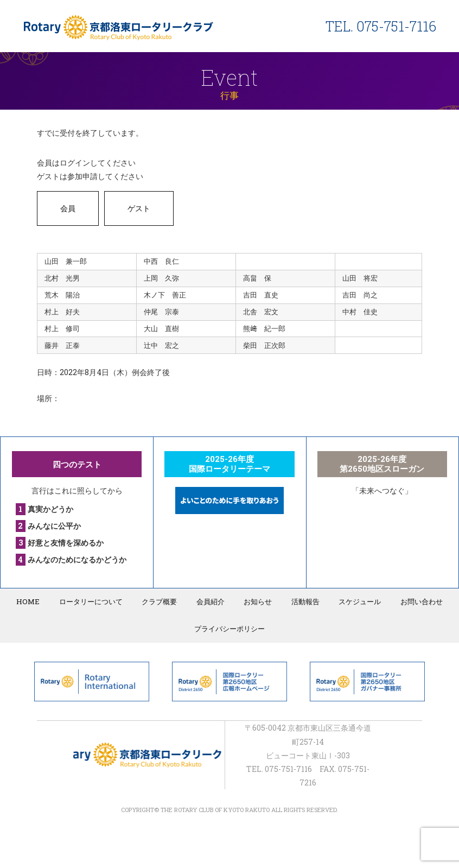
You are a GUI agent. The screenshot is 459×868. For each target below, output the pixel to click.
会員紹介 (211, 601)
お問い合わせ (417, 601)
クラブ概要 (161, 601)
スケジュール (356, 601)
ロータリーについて (94, 601)
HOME (33, 601)
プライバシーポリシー (229, 629)
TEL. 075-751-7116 (381, 26)
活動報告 (303, 601)
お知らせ (257, 601)
